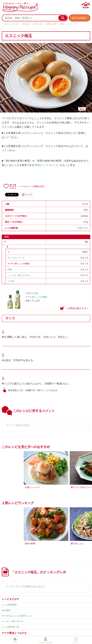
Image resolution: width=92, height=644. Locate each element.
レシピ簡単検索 (9, 605)
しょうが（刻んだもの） (19, 275)
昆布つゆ (38, 24)
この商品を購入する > (77, 308)
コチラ (8, 137)
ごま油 (11, 281)
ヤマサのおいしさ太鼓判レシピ (17, 616)
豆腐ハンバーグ (32, 487)
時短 (62, 24)
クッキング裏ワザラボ (12, 621)
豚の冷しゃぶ (77, 544)
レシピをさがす (11, 599)
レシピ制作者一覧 (10, 627)
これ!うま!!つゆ (11, 24)
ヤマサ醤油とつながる (14, 633)
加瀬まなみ (83, 228)
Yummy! (26, 24)
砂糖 (10, 269)
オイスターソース (16, 258)
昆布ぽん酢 (51, 24)
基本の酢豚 (30, 544)
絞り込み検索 (79, 18)
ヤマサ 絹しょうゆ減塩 (18, 264)
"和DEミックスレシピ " (47, 165)
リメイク (72, 24)
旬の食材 (6, 610)
